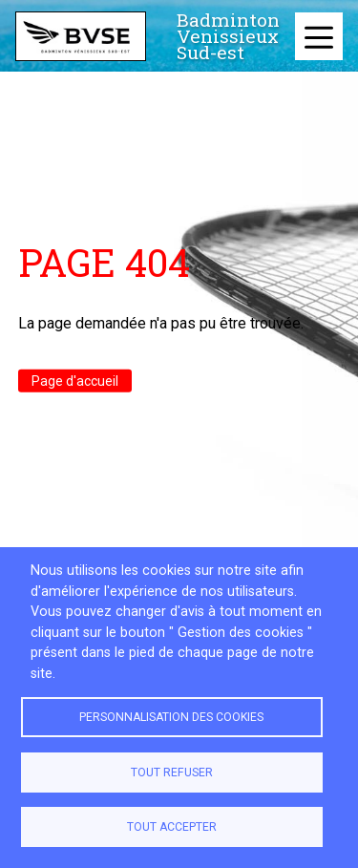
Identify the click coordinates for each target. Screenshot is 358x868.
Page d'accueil (75, 380)
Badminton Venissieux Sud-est (228, 36)
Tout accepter (172, 827)
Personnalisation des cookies (171, 717)
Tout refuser (172, 773)
